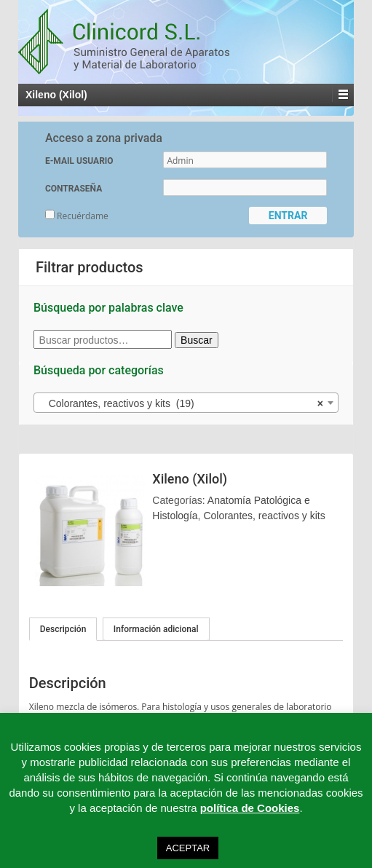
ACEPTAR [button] (188, 848)
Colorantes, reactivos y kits (264, 516)
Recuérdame (77, 216)
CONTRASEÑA (74, 189)
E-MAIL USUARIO (79, 161)
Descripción (63, 629)
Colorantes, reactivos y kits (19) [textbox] (182, 403)
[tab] (63, 629)
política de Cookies (250, 808)
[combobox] (186, 403)
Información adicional (156, 629)
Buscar (197, 340)
